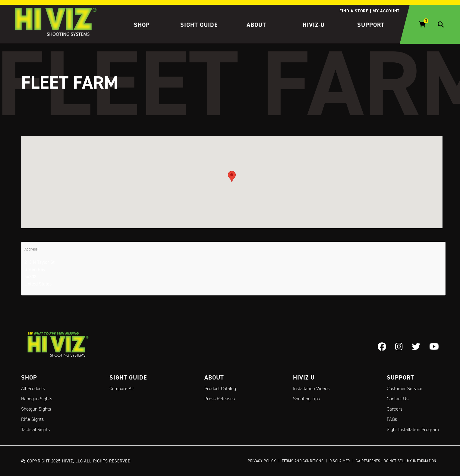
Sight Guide (199, 25)
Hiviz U (304, 377)
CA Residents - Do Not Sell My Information (396, 461)
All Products (33, 388)
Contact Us (398, 399)
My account (386, 11)
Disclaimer (340, 461)
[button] (232, 176)
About (256, 25)
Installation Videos (311, 388)
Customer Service (405, 388)
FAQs (392, 419)
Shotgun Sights (36, 409)
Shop (142, 25)
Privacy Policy (262, 461)
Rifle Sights (32, 419)
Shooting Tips (306, 399)
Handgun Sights (37, 399)
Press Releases (220, 399)
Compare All (122, 388)
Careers (395, 409)
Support (371, 25)
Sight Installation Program (413, 429)
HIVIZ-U (314, 25)
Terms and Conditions (303, 461)
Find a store (354, 11)
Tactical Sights (35, 429)
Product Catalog (220, 388)
